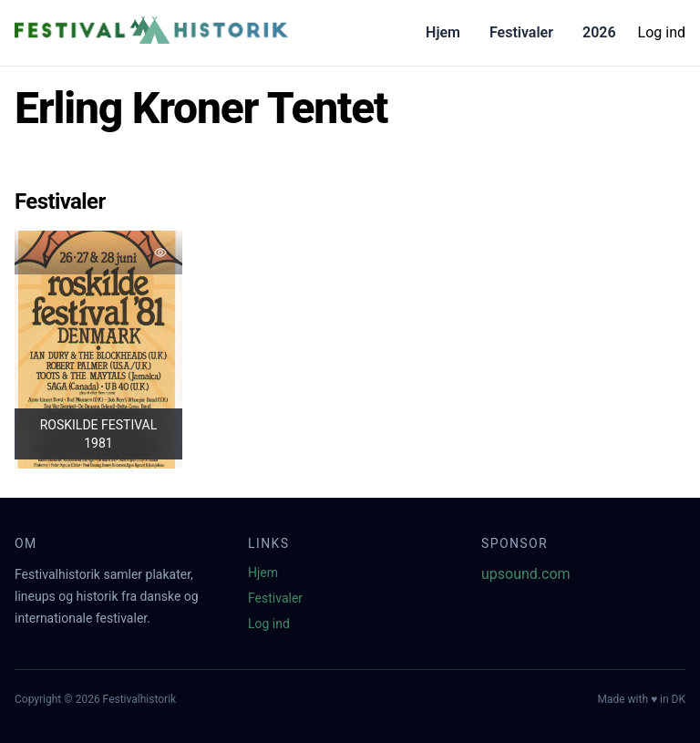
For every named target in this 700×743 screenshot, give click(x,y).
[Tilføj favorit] (160, 253)
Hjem (443, 32)
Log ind (662, 32)
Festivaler (521, 32)
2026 (599, 32)
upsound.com (526, 574)
